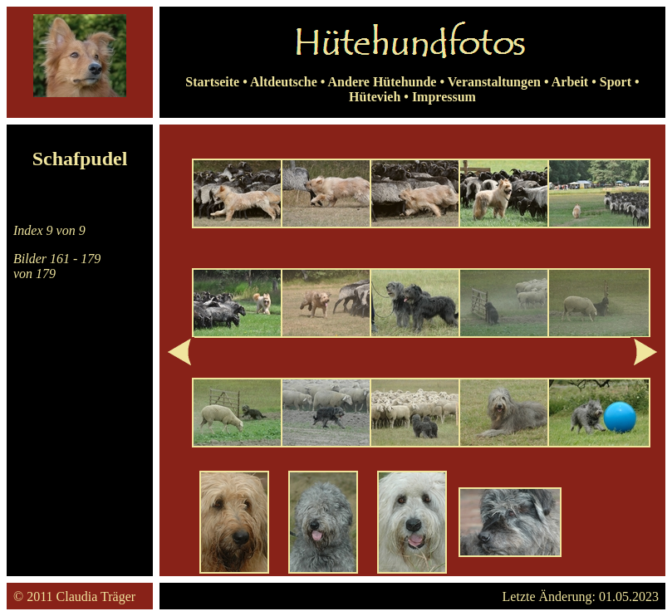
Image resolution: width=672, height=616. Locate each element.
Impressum (444, 97)
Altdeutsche (284, 82)
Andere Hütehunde (383, 82)
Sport (616, 82)
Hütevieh (375, 97)
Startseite (212, 82)
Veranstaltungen (494, 82)
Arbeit (570, 82)
